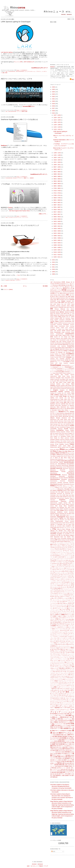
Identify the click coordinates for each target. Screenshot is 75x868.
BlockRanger (53, 311)
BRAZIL (62, 312)
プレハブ (61, 665)
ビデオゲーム (57, 651)
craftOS (62, 328)
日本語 (70, 766)
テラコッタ (61, 626)
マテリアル (70, 678)
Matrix (58, 407)
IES (51, 382)
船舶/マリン (27, 178)
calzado (56, 317)
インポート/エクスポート (60, 557)
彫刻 (71, 761)
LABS (52, 395)
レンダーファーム (67, 704)
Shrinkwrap (53, 504)
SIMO (56, 506)
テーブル (68, 616)
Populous (52, 441)
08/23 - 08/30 (57, 179)
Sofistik (62, 510)
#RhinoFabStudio (57, 282)
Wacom (68, 535)
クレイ (60, 582)
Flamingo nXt (62, 352)
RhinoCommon (54, 471)
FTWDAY (64, 357)
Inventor (63, 385)
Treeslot (64, 523)
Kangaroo (56, 390)
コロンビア (60, 585)
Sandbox (72, 492)
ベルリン (62, 673)
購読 (72, 79)
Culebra (60, 329)
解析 (70, 715)
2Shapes (68, 282)
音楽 (65, 714)
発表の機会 (71, 769)
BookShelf (53, 312)
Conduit (72, 323)
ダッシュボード (56, 610)
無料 (69, 774)
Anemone (63, 298)
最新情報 (56, 741)
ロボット (72, 706)
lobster (65, 401)
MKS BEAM (60, 419)
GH (70, 360)
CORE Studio (54, 326)
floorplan (52, 354)
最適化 (60, 741)
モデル (61, 689)
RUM (59, 492)
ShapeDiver (62, 500)
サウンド (52, 595)
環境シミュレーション (66, 719)
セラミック (60, 608)
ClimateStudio (68, 321)
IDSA (73, 381)
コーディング (65, 584)
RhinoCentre (71, 468)
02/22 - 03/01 (57, 240)
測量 (66, 757)
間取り (57, 721)
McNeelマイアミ (64, 412)
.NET (52, 282)
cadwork (67, 315)
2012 (54, 265)
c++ (71, 314)
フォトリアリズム (55, 657)
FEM (59, 351)
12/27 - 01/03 (57, 115)
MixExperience (53, 419)
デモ (57, 626)
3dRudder (63, 285)
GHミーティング (59, 362)
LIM (54, 401)
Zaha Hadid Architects (59, 541)
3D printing (62, 284)
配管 (65, 769)
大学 (73, 758)
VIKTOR (61, 531)
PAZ (51, 433)
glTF (56, 363)
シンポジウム (59, 603)
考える (52, 738)
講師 (67, 738)
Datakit (63, 331)
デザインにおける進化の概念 (68, 619)
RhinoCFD (63, 470)
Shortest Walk (67, 503)
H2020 (52, 375)
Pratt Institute (63, 441)
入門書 (52, 768)
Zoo (69, 541)
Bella (65, 307)
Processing (60, 443)
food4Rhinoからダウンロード (40, 68)
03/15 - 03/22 (57, 233)
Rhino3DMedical (62, 464)
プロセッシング (54, 668)
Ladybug (56, 395)
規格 (64, 724)
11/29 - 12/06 (57, 125)
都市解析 (57, 765)
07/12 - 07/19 (57, 193)
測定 (64, 757)
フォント (62, 657)
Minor (70, 418)
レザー (70, 703)
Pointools (52, 439)
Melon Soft (72, 413)
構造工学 (72, 736)
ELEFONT (52, 343)
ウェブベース (62, 560)
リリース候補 (71, 700)
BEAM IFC (57, 307)
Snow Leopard (53, 511)
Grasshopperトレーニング (63, 369)
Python (72, 444)
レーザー (67, 701)
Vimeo (65, 531)
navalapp (69, 423)
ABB (61, 293)
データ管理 (55, 615)
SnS (58, 510)
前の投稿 (45, 286)
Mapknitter (72, 405)
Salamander (67, 492)
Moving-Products (54, 423)
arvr (65, 304)
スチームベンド (54, 607)
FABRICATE (62, 349)
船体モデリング (68, 754)
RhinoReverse (53, 482)
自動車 (54, 744)
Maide (67, 404)
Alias (67, 297)
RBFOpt (59, 447)
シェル (66, 598)
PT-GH (57, 444)
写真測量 (60, 744)
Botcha (58, 312)
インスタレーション (55, 552)
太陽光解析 (67, 758)
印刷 (53, 714)
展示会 (60, 763)
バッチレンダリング (57, 640)
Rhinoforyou (65, 475)
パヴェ (52, 638)
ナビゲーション (58, 632)
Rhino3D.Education (69, 462)
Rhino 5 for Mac (10, 280)
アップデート (58, 546)
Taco (65, 518)
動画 (56, 766)
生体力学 (67, 750)
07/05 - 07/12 (57, 195)
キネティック (60, 578)
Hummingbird (62, 379)
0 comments (24, 70)
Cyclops (70, 329)
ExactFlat (52, 348)
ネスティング (67, 633)
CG (64, 318)
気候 (62, 722)
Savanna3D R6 (61, 494)
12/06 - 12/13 (57, 122)
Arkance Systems (54, 303)
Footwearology (58, 356)
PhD (51, 435)
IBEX (67, 381)
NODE (59, 426)
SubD (57, 515)
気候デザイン (67, 722)
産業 (57, 743)
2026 (54, 87)
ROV (57, 492)
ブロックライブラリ (61, 670)
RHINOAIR (71, 465)
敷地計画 (65, 771)
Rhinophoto (64, 479)
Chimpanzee (62, 320)
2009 (54, 272)
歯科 (65, 743)
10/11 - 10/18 (57, 162)
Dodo (69, 337)
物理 (6, 73)
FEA (51, 351)
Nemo (73, 423)
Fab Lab (52, 349)
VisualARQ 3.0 (68, 534)
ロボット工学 (63, 708)
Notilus (62, 426)
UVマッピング (65, 527)
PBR (60, 433)
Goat (61, 363)
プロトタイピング (57, 672)
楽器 (56, 719)
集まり (67, 744)
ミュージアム (55, 682)
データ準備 (63, 616)
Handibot (67, 375)
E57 (58, 340)
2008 (54, 274)
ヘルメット (58, 673)
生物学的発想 (58, 752)
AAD (71, 292)
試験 (63, 743)
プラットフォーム (57, 662)
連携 (54, 777)
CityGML (52, 321)
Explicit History (61, 348)
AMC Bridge (71, 296)
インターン (68, 552)
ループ (52, 701)
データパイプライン (66, 612)
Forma (64, 356)
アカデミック (56, 545)
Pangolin (67, 430)
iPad (66, 385)
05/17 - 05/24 (57, 212)
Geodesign (62, 359)
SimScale (62, 507)
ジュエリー (63, 602)
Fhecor (62, 351)
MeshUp (70, 415)
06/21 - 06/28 (57, 200)
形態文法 (71, 729)
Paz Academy (56, 433)
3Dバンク (54, 288)
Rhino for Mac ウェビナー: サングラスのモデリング (20, 225)
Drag (62, 338)
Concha (69, 323)
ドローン (72, 630)
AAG (73, 292)
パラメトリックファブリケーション (65, 646)
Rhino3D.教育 (54, 464)
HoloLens (53, 378)
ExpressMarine (69, 348)
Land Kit (52, 396)
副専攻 (71, 771)
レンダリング (57, 706)
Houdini (72, 378)
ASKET (69, 304)
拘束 (53, 736)
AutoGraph (58, 306)
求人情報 (71, 724)
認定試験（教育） (70, 768)
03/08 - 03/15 (57, 236)
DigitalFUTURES (66, 335)
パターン (59, 638)
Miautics (61, 416)
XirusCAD (67, 540)
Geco (57, 359)
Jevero (54, 388)
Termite (55, 520)
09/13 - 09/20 (57, 172)
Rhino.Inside (61, 461)
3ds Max (68, 285)
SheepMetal (72, 501)
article (55, 304)
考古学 (55, 738)
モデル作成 (65, 689)
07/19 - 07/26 (57, 191)
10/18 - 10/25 (57, 160)
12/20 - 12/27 (57, 118)
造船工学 (60, 757)
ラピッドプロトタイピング (61, 695)
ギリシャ (66, 578)
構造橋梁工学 (66, 736)
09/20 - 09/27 (57, 169)
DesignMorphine (70, 334)
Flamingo (72, 351)
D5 (73, 329)
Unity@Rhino (68, 526)
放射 (56, 774)
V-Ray (54, 529)
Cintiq (73, 320)
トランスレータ (66, 629)
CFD (61, 318)
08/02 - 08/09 (57, 186)
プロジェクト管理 (70, 667)
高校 (70, 738)
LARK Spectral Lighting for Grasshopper (16, 22)
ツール (72, 610)
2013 (54, 262)
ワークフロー (65, 712)
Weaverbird (57, 537)
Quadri (60, 446)
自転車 (70, 743)
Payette (10, 207)
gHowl (73, 360)
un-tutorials (59, 526)
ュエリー (53, 694)
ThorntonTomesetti (54, 523)
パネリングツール (60, 641)
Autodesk (53, 306)
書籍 (51, 746)
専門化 (63, 754)
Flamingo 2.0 (54, 352)
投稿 (53, 851)
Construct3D (53, 325)
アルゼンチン (71, 549)
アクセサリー (63, 545)
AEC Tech (72, 295)
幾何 (68, 721)
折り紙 (54, 754)
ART (60, 303)
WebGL (69, 537)
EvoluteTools (71, 346)
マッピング (61, 678)
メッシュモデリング (67, 685)
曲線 (59, 727)
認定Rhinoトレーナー (61, 768)
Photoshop (68, 435)
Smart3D (66, 509)
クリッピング (68, 581)
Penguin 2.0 (71, 433)
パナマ (71, 640)
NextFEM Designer (70, 424)
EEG (73, 342)
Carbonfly (63, 317)
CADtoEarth (62, 315)
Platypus (69, 436)
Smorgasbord (71, 509)
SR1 (65, 514)
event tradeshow (62, 346)
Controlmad (66, 324)
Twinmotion (60, 524)
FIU (68, 351)
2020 (54, 101)
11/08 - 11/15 (57, 153)
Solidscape (53, 512)
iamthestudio (62, 381)
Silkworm (68, 504)
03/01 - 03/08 (57, 238)
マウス (73, 676)
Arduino (63, 301)
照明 (58, 746)
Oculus (72, 427)
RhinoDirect (71, 471)
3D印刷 (64, 290)
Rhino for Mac (59, 458)
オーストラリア (58, 567)
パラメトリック (60, 644)
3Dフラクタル (60, 288)
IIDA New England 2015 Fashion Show (19, 211)
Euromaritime (53, 346)
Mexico (57, 416)
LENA (69, 399)
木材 (54, 775)
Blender (72, 309)
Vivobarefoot (53, 535)
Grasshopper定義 (59, 372)
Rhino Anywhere (65, 455)
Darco (52, 331)
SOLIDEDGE (71, 511)
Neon (52, 424)
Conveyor (72, 325)
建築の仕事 (56, 733)
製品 (71, 752)
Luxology (61, 402)
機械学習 (72, 720)
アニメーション (64, 548)
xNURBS (72, 540)
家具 (67, 715)
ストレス (59, 607)
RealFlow (64, 447)
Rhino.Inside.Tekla (54, 462)
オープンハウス (54, 568)
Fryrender (56, 357)
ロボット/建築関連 (55, 708)
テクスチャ (56, 618)
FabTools (67, 349)
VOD (57, 535)
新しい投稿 (4, 286)
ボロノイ (69, 676)
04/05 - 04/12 (57, 226)
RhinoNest (71, 478)
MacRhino (53, 404)
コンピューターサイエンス (60, 587)
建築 (4, 73)
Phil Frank (56, 435)
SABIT (62, 492)
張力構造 (67, 761)
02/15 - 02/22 (57, 243)
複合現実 (54, 772)
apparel (52, 300)
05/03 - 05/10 (57, 217)
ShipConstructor (54, 503)
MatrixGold (63, 407)
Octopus (68, 427)
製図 (66, 752)
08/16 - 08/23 (57, 181)
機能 (60, 722)
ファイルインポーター (60, 653)
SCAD (64, 495)
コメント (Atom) (8, 289)
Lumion (73, 401)
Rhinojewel (53, 476)
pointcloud (67, 438)
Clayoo (57, 321)
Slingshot (57, 509)
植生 (58, 747)
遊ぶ (61, 776)
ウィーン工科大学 (70, 557)
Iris (63, 387)
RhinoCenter (65, 468)
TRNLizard (72, 523)
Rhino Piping (58, 459)
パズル (55, 638)
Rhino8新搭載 (65, 465)
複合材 (58, 772)
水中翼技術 (60, 749)
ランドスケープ (62, 697)
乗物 (51, 747)
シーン (71, 597)
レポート (62, 704)
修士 (64, 744)
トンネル (52, 632)
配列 (67, 769)
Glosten (52, 363)
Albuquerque (62, 297)
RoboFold (60, 490)
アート (54, 543)
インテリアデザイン (56, 555)
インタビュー (62, 554)
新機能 (64, 747)
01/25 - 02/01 (57, 250)
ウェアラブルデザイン (69, 559)
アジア (46, 866)
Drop (51, 340)
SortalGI (66, 512)
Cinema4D (68, 320)
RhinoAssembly (70, 467)
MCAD (68, 408)
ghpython (52, 362)
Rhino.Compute (54, 461)
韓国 (59, 721)
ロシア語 (64, 706)
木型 (73, 774)
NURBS (72, 426)
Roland (72, 490)
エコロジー (60, 562)
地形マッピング (68, 760)
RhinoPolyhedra (54, 481)
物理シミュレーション (69, 772)
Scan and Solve (70, 495)
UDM (73, 524)
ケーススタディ (66, 582)
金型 (67, 727)
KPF (65, 393)
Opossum (60, 429)
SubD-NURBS (63, 515)
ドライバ (57, 629)
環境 (59, 719)
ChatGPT (56, 320)
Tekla (52, 520)
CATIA (73, 317)
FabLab (57, 349)
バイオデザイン (56, 637)
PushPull (67, 444)
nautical (65, 423)
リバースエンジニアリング (61, 700)
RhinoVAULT (60, 484)
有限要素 (58, 775)
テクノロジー (71, 618)
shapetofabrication (54, 501)
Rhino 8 (59, 455)
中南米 (41, 866)
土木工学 (70, 765)
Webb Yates (63, 537)
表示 (62, 771)
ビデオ (52, 651)
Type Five (65, 524)
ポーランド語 (67, 673)
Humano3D (57, 379)
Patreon (72, 432)
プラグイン (39, 71)
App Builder (72, 298)
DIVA (52, 337)
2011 (54, 267)
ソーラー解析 (66, 608)
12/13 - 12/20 (57, 120)
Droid (73, 338)
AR (58, 300)
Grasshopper (20, 71)
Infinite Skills (71, 382)
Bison (68, 309)
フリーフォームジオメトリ (66, 664)
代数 (71, 758)
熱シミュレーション (55, 769)
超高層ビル (53, 763)
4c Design (56, 292)
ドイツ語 (66, 626)
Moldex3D (56, 421)
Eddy (57, 342)
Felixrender (55, 351)
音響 (68, 714)
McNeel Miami (61, 410)
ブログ (67, 665)
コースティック (58, 584)
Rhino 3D (68, 449)
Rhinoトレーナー (67, 486)
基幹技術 (65, 721)
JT (51, 390)
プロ (65, 665)
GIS (64, 362)
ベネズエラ (53, 673)
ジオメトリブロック (57, 600)
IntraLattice (58, 386)
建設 (70, 731)
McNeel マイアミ (69, 410)
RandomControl (54, 447)
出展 (70, 744)
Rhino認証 (67, 489)
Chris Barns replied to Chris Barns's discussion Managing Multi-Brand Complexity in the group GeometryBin (61, 786)
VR (59, 535)
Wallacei (72, 535)
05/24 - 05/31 (57, 210)
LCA (65, 398)
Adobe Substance (62, 295)
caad (73, 314)
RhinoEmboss (54, 473)
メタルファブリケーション (65, 684)
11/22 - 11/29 (57, 127)
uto (60, 527)
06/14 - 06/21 (57, 202)
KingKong (52, 393)
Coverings (72, 326)
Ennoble (63, 343)
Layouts (61, 398)
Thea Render (71, 520)
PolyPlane (72, 440)
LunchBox (53, 402)
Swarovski (72, 517)
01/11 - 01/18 (57, 255)
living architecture (59, 401)
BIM (52, 309)
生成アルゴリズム (60, 750)
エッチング (66, 562)
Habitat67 (57, 375)
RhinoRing (60, 482)
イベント (19, 111)
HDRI (59, 376)
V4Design (68, 529)
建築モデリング (64, 733)
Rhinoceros (53, 470)
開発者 (23, 111)
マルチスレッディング (63, 681)
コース (52, 584)
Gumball (68, 373)
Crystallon (53, 329)
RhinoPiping (71, 479)
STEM (73, 514)
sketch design (71, 507)
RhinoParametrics (55, 479)
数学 (64, 749)
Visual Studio (65, 532)
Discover (72, 335)
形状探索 (66, 728)
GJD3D (67, 362)
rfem (55, 450)
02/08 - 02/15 (57, 245)
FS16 (60, 357)
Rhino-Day (72, 459)
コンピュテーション (59, 590)
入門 (73, 766)
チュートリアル (65, 610)
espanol (52, 345)
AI (51, 296)
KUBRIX (69, 393)
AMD (51, 298)
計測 (68, 731)
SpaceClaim (72, 512)
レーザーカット (59, 703)
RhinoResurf (71, 481)
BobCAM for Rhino (61, 311)
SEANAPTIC (65, 497)
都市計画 (62, 765)
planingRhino (64, 436)
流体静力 (32, 178)
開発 (54, 717)
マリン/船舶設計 (55, 681)
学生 (54, 719)
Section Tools (71, 497)
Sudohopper (53, 517)
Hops (63, 378)
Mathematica (53, 407)
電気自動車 (67, 763)
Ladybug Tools (63, 395)
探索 (51, 760)
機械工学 (52, 722)
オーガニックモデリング (64, 565)
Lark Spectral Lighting (7, 52)
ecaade (68, 340)
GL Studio (72, 362)
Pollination (57, 440)
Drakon (70, 338)
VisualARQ (53, 534)
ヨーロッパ (34, 866)
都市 (71, 763)
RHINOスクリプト (56, 486)
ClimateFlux (62, 321)
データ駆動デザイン (64, 615)
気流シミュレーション (57, 724)
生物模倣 (63, 752)
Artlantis (59, 304)
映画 (56, 714)
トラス (61, 629)
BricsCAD (72, 312)
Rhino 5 (15, 178)
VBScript (52, 531)
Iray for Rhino (54, 387)
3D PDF (57, 284)
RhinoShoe (72, 482)
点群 (63, 763)
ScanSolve (53, 497)
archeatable (62, 300)
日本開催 (66, 766)
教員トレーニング (63, 725)
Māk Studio (72, 404)
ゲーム (72, 582)
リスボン (67, 698)
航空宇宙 (58, 738)
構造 (56, 736)
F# (73, 348)
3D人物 (52, 292)
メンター (59, 687)
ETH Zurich (72, 345)
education (69, 342)
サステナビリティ (69, 595)
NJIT (56, 426)
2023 (54, 94)
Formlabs (68, 356)
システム (63, 600)
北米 (28, 866)
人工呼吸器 (70, 747)
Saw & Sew (59, 495)
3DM (60, 285)
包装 (53, 774)
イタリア (52, 551)
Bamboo (52, 307)
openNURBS (53, 429)
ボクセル (72, 673)
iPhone (70, 385)
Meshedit (65, 415)
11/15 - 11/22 (57, 129)
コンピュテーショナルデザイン (62, 588)
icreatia (70, 381)
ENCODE (59, 343)
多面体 (69, 757)
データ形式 (72, 615)
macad (73, 402)
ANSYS (67, 298)
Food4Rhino (12, 71)
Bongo (72, 310)
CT (57, 329)
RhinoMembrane (54, 478)
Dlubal (66, 337)
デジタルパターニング (69, 622)
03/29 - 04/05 (57, 229)
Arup (62, 304)
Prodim (65, 443)
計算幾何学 (63, 731)
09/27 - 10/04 (57, 167)
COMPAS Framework (62, 323)
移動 (69, 712)
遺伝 (72, 712)
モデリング (55, 689)
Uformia (52, 526)
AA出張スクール (55, 293)
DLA (62, 337)
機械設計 (57, 722)
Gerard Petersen (61, 360)
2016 (54, 111)
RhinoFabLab (71, 473)
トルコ (53, 631)
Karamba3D (53, 392)
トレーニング (64, 630)
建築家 (55, 735)
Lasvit (57, 398)
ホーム (25, 286)
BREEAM (67, 312)
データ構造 (58, 616)
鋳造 (63, 761)
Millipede (52, 418)
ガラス (70, 576)
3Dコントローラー (60, 287)
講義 (65, 738)
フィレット (70, 654)
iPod (73, 385)
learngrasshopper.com (55, 399)
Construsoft (59, 325)
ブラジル (68, 661)
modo (73, 419)
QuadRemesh (54, 446)
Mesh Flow (53, 415)
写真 (57, 744)
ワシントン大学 (18, 62)
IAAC (58, 381)
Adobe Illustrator (54, 295)
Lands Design (63, 396)
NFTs (54, 426)
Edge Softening (63, 342)
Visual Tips (71, 532)
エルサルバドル (56, 563)
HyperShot (71, 379)
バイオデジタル (63, 637)
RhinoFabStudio (55, 475)
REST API (68, 447)
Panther (72, 430)
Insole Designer (66, 384)
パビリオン (68, 641)
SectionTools (53, 498)
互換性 (65, 735)
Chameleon (68, 318)
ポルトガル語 (64, 676)
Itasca (69, 387)
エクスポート (54, 562)
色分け (61, 747)
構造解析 (60, 736)
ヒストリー (72, 649)
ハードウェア (66, 635)
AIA (53, 296)
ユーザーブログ (64, 690)
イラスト (72, 551)
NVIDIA (52, 427)
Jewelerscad (64, 389)
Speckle (52, 514)
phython (72, 435)
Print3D (52, 443)
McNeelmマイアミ (54, 412)
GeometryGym (53, 360)
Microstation (72, 416)
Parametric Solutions (65, 432)
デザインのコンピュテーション (58, 621)
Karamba (72, 390)
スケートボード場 (65, 605)
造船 (56, 757)
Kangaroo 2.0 (64, 390)
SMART (61, 509)
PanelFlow (53, 430)
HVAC (67, 379)
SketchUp (53, 509)
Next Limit (63, 424)
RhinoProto (63, 481)
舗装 (51, 774)
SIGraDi (64, 504)
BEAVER (61, 307)
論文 (56, 777)
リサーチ (63, 698)
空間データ (71, 727)
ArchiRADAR (53, 301)
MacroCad (58, 404)
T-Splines (61, 518)
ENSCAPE (68, 343)
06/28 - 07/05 (57, 198)
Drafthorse (58, 338)
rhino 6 (64, 453)
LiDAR (52, 401)
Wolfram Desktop (61, 540)
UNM (73, 526)
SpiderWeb (62, 514)
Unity (64, 526)
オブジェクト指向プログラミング (66, 568)
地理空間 (58, 762)
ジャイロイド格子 (56, 602)
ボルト (60, 676)
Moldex (52, 421)
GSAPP (61, 373)
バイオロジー (71, 637)
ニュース (65, 632)
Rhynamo (72, 489)
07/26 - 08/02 (57, 188)
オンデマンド (58, 570)
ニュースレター (71, 632)
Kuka (73, 393)
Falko (70, 349)
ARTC (63, 303)
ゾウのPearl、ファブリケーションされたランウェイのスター (23, 184)
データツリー (59, 612)
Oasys (58, 427)
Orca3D (66, 429)
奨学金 (55, 746)
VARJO (73, 529)
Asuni (73, 304)
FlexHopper (68, 352)
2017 (54, 108)
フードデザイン (59, 656)
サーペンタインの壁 (65, 593)
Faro (73, 349)
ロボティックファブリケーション (60, 710)
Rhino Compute (57, 456)
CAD (52, 315)
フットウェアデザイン (58, 659)
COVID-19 (52, 328)
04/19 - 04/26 (57, 221)
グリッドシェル (61, 581)
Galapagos (69, 357)
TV (56, 524)
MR (62, 423)
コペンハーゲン (54, 585)
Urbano (58, 527)
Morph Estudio (67, 421)
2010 (54, 269)
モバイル (70, 689)
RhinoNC (66, 478)
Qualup (65, 446)
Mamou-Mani (58, 405)
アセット (69, 545)
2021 (54, 99)
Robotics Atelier (67, 491)
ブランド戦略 (64, 662)
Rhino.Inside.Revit (69, 461)
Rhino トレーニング (65, 459)
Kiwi (63, 393)
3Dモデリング (68, 288)
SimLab (52, 506)
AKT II (57, 296)
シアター (67, 596)
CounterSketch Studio (64, 326)
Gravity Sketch (56, 373)
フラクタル (63, 661)
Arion (73, 301)
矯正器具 (56, 727)
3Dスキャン (68, 287)
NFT (51, 426)
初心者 (73, 744)
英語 (58, 714)
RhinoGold (71, 475)
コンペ (52, 592)
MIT (73, 418)
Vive (73, 534)
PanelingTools (60, 430)
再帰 (71, 740)
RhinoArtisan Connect (62, 467)
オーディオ (64, 567)
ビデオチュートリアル (66, 651)
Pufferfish (62, 444)
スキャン (65, 603)
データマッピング (66, 613)
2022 (54, 96)
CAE (70, 315)
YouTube (52, 541)
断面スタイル (55, 760)
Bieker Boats (69, 307)
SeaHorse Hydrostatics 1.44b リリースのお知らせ (19, 119)
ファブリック (64, 654)
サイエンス (72, 593)
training (60, 523)
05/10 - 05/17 (57, 214)
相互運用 (68, 755)
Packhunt (72, 429)
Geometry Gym (70, 359)
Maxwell (52, 408)
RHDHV (58, 450)
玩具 (62, 720)
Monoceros (61, 421)
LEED (65, 399)
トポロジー (68, 627)
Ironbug (65, 387)
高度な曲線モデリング (64, 740)
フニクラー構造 (66, 659)
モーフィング (64, 687)
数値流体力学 (69, 749)
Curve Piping (65, 329)
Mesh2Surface (59, 415)
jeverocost (58, 389)
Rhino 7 (54, 455)
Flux (60, 354)
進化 (67, 747)
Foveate (52, 357)
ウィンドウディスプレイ (59, 559)
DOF (73, 337)
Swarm (67, 517)
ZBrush (66, 541)
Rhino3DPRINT (70, 464)
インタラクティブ (70, 554)
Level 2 (72, 399)
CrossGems (72, 328)
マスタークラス (54, 678)
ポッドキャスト (58, 675)
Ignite (57, 382)
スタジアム (71, 605)
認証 (55, 768)
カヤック (66, 576)
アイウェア (67, 543)
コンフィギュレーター (69, 590)
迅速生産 (56, 749)
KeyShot (61, 392)
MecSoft (67, 413)
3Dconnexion (55, 285)
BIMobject (57, 309)
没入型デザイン (61, 774)
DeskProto (53, 335)
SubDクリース (70, 515)
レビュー (57, 704)
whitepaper (69, 538)
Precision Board (71, 441)
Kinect (73, 392)
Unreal (52, 527)
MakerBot (52, 405)
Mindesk (58, 418)
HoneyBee (58, 378)
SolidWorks (60, 512)
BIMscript (63, 309)
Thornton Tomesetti (69, 521)
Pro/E (56, 443)
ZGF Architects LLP (29, 62)
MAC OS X (67, 402)
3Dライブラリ (58, 290)
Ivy (71, 387)
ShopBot (60, 503)
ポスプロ (52, 675)
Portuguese (57, 441)
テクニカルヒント (63, 618)
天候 (56, 763)
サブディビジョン (55, 596)
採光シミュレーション (68, 741)
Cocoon (56, 323)
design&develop (60, 334)
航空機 (62, 738)
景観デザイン (56, 731)
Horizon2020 (67, 378)
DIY (59, 337)
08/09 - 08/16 (57, 184)
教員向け (69, 725)
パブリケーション (65, 643)
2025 (54, 89)
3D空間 (68, 290)
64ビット (61, 292)
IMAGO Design (63, 382)
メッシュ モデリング (57, 685)
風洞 (68, 771)
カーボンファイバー (64, 575)
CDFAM (52, 318)
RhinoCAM (59, 468)
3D (71, 282)
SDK (61, 497)
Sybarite (52, 518)
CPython (58, 328)
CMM (73, 321)
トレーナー (57, 631)
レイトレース (62, 701)
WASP (52, 537)
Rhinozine (72, 484)
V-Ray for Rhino (61, 529)
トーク (70, 626)
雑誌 (54, 743)
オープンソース (70, 567)
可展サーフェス (62, 716)
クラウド (70, 578)
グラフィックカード (66, 579)
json (73, 388)
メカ (65, 682)
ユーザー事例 (64, 692)
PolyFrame (62, 440)
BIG (73, 307)
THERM (52, 521)
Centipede (57, 318)
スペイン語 (65, 607)
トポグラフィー (61, 627)
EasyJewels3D (63, 340)
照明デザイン (62, 746)
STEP (52, 515)
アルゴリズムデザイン (61, 549)
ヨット (57, 694)
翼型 (63, 775)
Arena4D (69, 301)
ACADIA (64, 293)
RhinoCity (72, 470)
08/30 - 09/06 (57, 176)
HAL (62, 375)
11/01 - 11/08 (57, 155)
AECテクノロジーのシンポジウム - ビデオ (17, 79)
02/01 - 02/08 (57, 247)
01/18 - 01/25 (57, 252)
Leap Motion (71, 398)
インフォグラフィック (66, 556)
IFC (54, 382)
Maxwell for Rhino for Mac (61, 409)
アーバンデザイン (60, 543)
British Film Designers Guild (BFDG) (59, 314)
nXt (55, 427)
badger (72, 306)
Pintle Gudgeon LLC (55, 436)
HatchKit (72, 375)
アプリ (70, 548)
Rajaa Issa (71, 446)
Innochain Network (55, 384)
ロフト (67, 706)
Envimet (72, 343)
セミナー (55, 608)
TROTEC (52, 524)
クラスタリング (57, 579)
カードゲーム (55, 575)
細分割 (52, 743)
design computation (66, 332)
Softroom (66, 511)
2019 (54, 104)
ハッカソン (64, 638)
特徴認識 (59, 766)
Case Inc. (68, 317)
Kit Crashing (58, 393)
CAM (59, 317)
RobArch (55, 490)
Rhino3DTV (53, 465)
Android (58, 298)
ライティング (63, 694)
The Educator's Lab (62, 520)
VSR (64, 535)
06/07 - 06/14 (57, 205)
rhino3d (61, 462)
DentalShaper (57, 332)
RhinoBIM (53, 468)
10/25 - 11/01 (57, 157)
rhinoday (63, 471)
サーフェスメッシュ (69, 592)
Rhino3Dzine (58, 465)
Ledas (62, 399)
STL (54, 515)
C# (68, 314)
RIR (51, 491)
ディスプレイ (53, 612)
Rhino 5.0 (59, 453)
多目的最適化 (59, 758)
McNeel (52, 67)
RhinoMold (61, 478)
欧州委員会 (62, 714)
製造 (69, 752)
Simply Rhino (63, 506)
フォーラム (72, 656)
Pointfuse (72, 438)
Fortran (73, 356)
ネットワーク (59, 635)
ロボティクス (70, 708)
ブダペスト (66, 657)
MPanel (59, 423)
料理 (71, 776)
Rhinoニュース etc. (58, 12)
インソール (63, 552)
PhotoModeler (62, 435)
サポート (63, 596)
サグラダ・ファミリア (59, 595)
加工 (57, 715)
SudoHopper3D (61, 517)
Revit (73, 447)
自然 (68, 743)
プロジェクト (62, 667)
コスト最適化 (71, 584)
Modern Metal (67, 419)
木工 (51, 775)
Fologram (63, 354)
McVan (58, 413)
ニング (62, 634)
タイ (70, 608)
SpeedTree (57, 514)
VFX (57, 531)
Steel (70, 514)
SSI (68, 514)
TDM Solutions (70, 518)
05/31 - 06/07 (57, 207)
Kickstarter (67, 392)
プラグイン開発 (57, 661)
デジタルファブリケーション (15, 217)
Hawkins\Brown (54, 376)
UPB (55, 527)
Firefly (65, 351)
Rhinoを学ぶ (61, 489)
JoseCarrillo (69, 389)
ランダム (57, 697)
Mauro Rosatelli (70, 407)
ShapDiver (67, 498)
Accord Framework (70, 293)
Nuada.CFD (67, 426)
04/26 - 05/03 (57, 219)
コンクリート (67, 585)
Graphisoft (72, 363)
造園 (54, 757)
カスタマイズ (56, 576)
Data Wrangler (58, 331)
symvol (56, 518)
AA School (67, 292)
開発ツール (58, 717)
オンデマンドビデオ (66, 570)
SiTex (66, 507)
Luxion (57, 402)
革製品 (71, 717)
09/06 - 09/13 (57, 174)
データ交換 (53, 616)
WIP (56, 540)
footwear (52, 355)
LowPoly (69, 401)
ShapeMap (72, 500)
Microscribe (66, 416)
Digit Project (59, 335)
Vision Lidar (60, 532)
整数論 (54, 750)
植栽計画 (55, 747)
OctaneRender (63, 427)
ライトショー (69, 694)
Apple (55, 300)
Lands (57, 396)
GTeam (64, 373)
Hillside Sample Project (68, 376)
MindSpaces (64, 418)
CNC (7, 217)
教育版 (56, 725)
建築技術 (59, 735)
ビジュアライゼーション (30, 71)
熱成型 (62, 769)
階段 (65, 717)
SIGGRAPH (59, 504)
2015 (54, 113)
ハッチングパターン (66, 640)
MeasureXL (63, 413)
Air (55, 297)
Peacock (66, 433)
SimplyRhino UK (54, 507)
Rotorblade (53, 492)
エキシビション (70, 560)
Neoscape (56, 424)
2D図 (63, 282)
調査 (73, 762)
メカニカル (69, 682)
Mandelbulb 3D (65, 405)
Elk (56, 343)
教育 (53, 725)
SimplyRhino (71, 506)
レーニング (66, 703)
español (56, 345)
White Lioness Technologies (60, 538)
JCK (51, 388)
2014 (54, 260)
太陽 (63, 758)
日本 (62, 766)
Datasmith (68, 331)
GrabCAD (66, 363)
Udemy (70, 524)
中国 (61, 762)
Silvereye (72, 504)
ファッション (25, 217)
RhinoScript (66, 482)
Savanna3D (53, 494)
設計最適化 (58, 754)
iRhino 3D (59, 387)
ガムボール (62, 576)
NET (59, 424)
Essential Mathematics (63, 344)
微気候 (59, 771)
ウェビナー (18, 280)
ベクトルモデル (70, 672)
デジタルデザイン (58, 622)
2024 (54, 92)
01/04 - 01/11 (57, 257)
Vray (62, 535)
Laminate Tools (71, 395)
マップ (65, 678)
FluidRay (56, 354)
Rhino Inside (67, 458)
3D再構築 (72, 290)
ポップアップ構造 (67, 675)
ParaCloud (53, 432)
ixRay (73, 387)
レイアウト (56, 701)
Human (52, 379)
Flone (73, 352)
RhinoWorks (67, 484)
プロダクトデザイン (65, 668)
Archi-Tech (67, 300)
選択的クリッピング (61, 755)
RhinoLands (62, 476)
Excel (56, 348)
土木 (66, 765)
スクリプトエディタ (56, 605)
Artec (66, 303)
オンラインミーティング (61, 573)
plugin (73, 436)
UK (55, 526)
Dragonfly (65, 338)
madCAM (63, 404)
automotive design (66, 306)
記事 (67, 724)
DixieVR (56, 337)
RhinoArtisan (53, 467)
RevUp (52, 450)
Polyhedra (67, 440)
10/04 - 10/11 (57, 165)
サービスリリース (59, 592)
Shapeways (63, 501)
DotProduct (53, 338)
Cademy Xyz (56, 315)
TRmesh (67, 523)
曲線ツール (63, 727)
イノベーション (59, 551)
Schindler (58, 497)
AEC (7, 71)
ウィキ (52, 559)
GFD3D (67, 360)
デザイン (58, 619)
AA (64, 292)
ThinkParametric (59, 521)
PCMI (63, 433)
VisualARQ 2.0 (61, 534)
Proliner (68, 443)
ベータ (64, 672)
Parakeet (58, 432)
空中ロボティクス (56, 728)
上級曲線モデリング (70, 746)
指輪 (61, 743)
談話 (63, 760)
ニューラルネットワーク (55, 634)
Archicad (72, 300)
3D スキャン (67, 284)
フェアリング (66, 656)
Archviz (58, 301)
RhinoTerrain (54, 484)
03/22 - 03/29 (57, 231)
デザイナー (53, 619)
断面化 (60, 760)
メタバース (55, 684)
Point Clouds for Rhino (57, 438)
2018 (54, 106)
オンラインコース (57, 571)
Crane (66, 328)
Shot (73, 503)
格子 (68, 717)
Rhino (62, 449)
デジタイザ (69, 621)
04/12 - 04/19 (57, 224)
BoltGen (68, 311)
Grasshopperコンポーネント (59, 367)
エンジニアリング (66, 563)
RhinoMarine (71, 476)
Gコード (72, 373)
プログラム (57, 667)
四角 (59, 743)
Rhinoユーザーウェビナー (62, 487)
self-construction (61, 498)
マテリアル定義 (61, 679)
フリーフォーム (56, 664)
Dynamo (55, 340)
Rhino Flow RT (64, 456)
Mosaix (73, 421)
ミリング (61, 682)
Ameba (54, 298)
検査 (62, 735)
